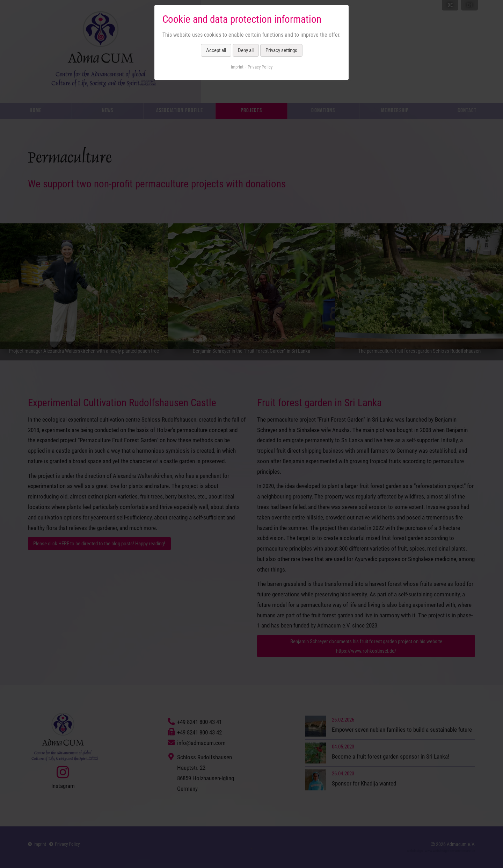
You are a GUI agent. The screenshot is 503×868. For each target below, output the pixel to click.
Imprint (237, 67)
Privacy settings (281, 50)
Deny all (246, 50)
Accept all (216, 50)
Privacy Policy (260, 67)
